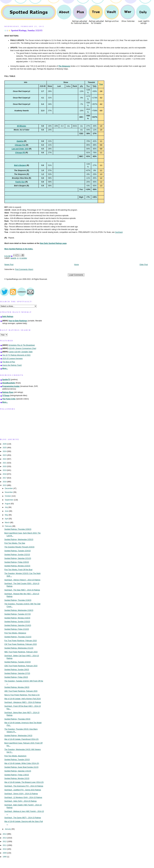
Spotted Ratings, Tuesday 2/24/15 (18, 551)
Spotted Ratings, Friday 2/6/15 (16, 677)
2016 (5, 482)
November (9, 492)
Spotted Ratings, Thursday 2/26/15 (18, 529)
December (9, 488)
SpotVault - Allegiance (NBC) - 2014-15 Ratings (23, 702)
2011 (5, 845)
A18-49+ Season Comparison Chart (22, 348)
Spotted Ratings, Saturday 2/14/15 (18, 625)
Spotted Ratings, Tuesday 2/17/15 (18, 614)
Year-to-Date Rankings (18, 321)
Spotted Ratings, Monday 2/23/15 (17, 566)
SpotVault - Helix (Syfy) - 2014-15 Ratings (21, 801)
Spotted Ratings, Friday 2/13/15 (17, 629)
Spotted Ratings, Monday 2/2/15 (17, 778)
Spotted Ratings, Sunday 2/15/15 (17, 622)
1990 (5, 857)
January (8, 829)
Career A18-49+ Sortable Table (21, 352)
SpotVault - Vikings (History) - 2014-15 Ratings (22, 580)
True (101, 84)
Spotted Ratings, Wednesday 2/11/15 (19, 648)
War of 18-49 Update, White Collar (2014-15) (22, 763)
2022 (5, 459)
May (7, 515)
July (7, 507)
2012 (5, 842)
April (7, 519)
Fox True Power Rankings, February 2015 (21, 641)
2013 (5, 838)
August (8, 504)
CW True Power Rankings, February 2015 (21, 644)
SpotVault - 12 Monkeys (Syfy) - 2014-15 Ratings (23, 797)
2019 (5, 470)
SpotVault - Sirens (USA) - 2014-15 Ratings (21, 794)
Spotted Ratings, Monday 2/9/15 (17, 687)
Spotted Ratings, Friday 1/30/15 (17, 775)
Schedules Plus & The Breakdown (22, 345)
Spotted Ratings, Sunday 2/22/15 (27, 30)
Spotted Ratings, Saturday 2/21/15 (18, 558)
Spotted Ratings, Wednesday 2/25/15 (19, 540)
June (7, 511)
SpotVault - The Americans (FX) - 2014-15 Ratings (24, 786)
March (7, 523)
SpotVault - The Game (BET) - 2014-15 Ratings (23, 818)
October (8, 496)
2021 (5, 463)
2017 (5, 478)
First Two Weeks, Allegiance (15, 633)
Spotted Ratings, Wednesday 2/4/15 (18, 736)
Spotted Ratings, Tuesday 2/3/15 (17, 760)
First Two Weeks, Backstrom (15, 756)
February (9, 526)
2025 (5, 448)
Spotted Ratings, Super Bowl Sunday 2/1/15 (21, 767)
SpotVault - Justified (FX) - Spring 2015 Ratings (23, 790)
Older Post (144, 265)
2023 (5, 455)
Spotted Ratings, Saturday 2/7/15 (17, 673)
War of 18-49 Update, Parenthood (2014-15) (21, 739)
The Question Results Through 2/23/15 (19, 547)
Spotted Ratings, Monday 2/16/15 (17, 618)
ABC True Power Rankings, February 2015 (21, 691)
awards (13, 258)
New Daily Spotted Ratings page (53, 243)
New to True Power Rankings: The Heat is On (22, 695)
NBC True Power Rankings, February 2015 (21, 652)
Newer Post (9, 265)
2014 (5, 834)
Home (77, 265)
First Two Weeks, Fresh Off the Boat (18, 570)
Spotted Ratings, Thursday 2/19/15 (18, 600)
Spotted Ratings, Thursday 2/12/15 (18, 637)
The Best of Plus (9, 362)
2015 (5, 485)
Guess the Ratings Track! (12, 365)
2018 (5, 474)
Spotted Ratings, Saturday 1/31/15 (18, 771)
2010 (5, 849)
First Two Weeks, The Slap (15, 543)
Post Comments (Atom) (24, 269)
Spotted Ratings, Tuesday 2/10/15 (18, 662)
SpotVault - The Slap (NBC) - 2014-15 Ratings (22, 590)
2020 (5, 466)
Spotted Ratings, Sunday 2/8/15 (17, 670)
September (9, 500)
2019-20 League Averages (12, 358)
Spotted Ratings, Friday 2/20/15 (17, 562)
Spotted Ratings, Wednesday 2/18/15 (19, 610)
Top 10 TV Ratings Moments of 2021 (16, 355)
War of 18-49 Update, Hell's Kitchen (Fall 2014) (23, 699)
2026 (5, 444)
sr (18, 258)
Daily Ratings (8, 317)
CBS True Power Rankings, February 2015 (21, 666)
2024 (5, 451)
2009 (5, 853)
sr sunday (23, 258)
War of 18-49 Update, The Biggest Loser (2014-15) (24, 782)
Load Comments (76, 275)
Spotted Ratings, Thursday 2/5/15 (17, 719)
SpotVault (119, 232)
